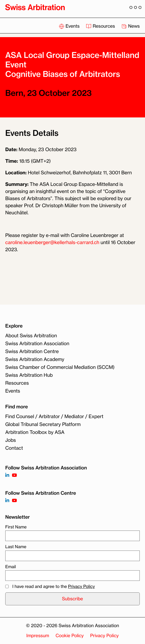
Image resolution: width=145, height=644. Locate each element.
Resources (101, 26)
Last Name (16, 547)
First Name (16, 527)
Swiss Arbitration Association (37, 344)
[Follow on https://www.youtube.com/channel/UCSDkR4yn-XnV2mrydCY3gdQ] (14, 475)
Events (70, 26)
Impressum (38, 636)
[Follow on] (7, 501)
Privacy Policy (81, 586)
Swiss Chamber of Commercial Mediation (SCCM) (60, 367)
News (131, 26)
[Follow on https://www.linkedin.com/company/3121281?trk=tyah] (7, 475)
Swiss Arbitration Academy (35, 359)
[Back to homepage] (35, 7)
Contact (14, 448)
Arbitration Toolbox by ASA (35, 432)
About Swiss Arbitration (31, 336)
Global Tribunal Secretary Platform (43, 424)
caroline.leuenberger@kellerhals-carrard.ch (52, 242)
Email (11, 567)
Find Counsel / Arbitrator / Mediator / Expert (54, 417)
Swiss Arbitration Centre (32, 351)
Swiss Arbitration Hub (29, 375)
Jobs (11, 440)
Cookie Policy (70, 636)
